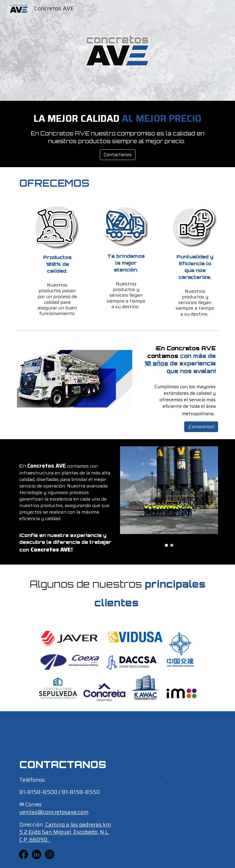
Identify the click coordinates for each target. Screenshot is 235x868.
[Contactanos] (118, 155)
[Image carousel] (169, 497)
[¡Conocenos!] (201, 427)
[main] (118, 129)
